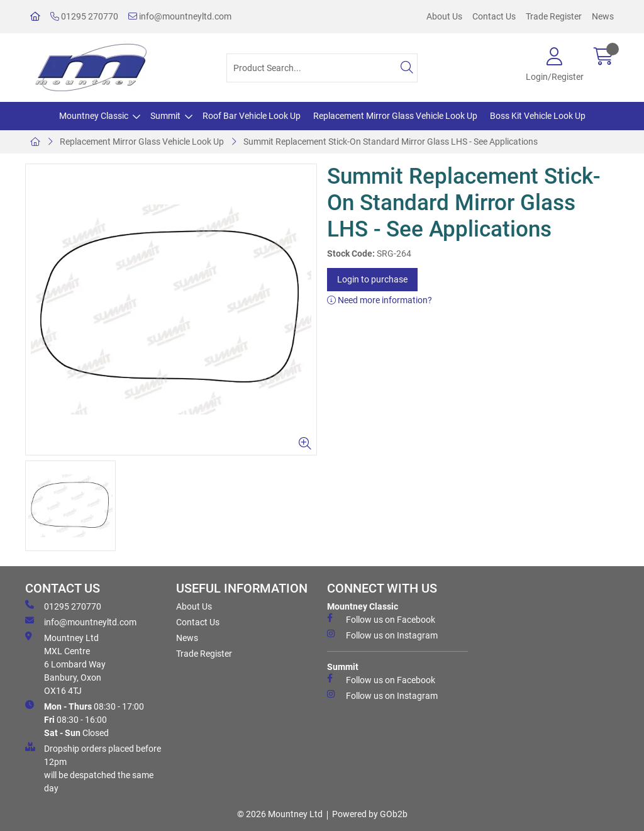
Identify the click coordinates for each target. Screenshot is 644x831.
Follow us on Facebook (381, 619)
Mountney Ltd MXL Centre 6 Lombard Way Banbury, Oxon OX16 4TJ (65, 664)
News (603, 16)
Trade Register (554, 16)
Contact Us (494, 16)
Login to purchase (372, 279)
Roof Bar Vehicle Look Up (252, 116)
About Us (444, 16)
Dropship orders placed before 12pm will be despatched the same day (93, 768)
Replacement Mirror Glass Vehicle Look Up (395, 116)
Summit (165, 116)
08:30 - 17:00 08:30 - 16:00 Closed (85, 719)
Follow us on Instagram (382, 635)
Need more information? (380, 300)
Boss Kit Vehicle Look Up (538, 116)
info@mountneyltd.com (180, 16)
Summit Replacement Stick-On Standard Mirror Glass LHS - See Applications (391, 142)
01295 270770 (84, 16)
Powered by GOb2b (370, 814)
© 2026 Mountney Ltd (280, 814)
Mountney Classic (94, 116)
